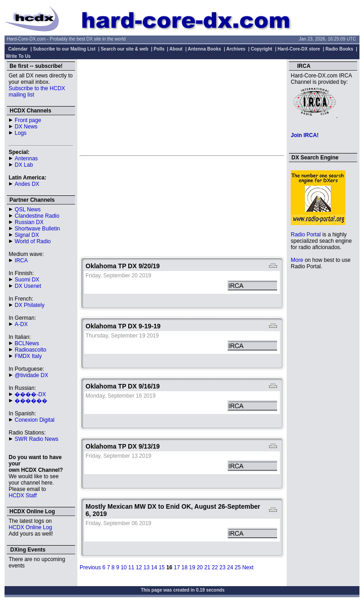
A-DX (21, 324)
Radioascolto (30, 350)
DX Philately (29, 305)
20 (200, 567)
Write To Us (18, 56)
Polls (159, 49)
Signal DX (27, 235)
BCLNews (27, 343)
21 (207, 567)
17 (177, 567)
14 (154, 567)
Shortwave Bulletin (37, 229)
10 (124, 567)
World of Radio (33, 241)
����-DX (30, 394)
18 (185, 567)
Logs (20, 133)
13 (146, 567)
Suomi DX (27, 280)
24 (230, 567)
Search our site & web (124, 49)
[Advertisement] (182, 107)
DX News (26, 127)
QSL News (28, 209)
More (297, 260)
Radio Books (339, 49)
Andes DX (27, 184)
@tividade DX (31, 375)
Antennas (26, 158)
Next (248, 567)
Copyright (261, 49)
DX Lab (24, 165)
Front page (28, 120)
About (176, 49)
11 (131, 567)
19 (192, 567)
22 (215, 567)
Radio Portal (306, 235)
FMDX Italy (28, 356)
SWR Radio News (36, 439)
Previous (90, 567)
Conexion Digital (34, 420)
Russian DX (29, 222)
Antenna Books (205, 49)
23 (222, 567)
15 (162, 567)
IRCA (21, 261)
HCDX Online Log (30, 527)
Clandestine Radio (37, 216)
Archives (236, 49)
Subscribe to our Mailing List (64, 49)
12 (139, 567)
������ (31, 401)
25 (238, 567)
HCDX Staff (23, 496)
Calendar (18, 49)
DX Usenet (28, 286)
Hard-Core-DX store (299, 49)
